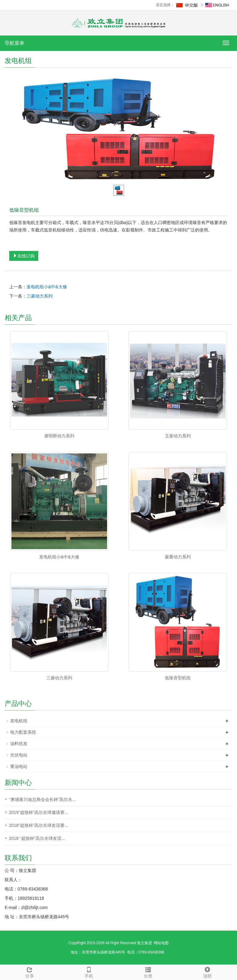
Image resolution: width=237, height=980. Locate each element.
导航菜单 (15, 43)
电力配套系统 (23, 732)
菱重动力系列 (178, 557)
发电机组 (19, 721)
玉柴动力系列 (178, 436)
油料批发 (19, 744)
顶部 (207, 972)
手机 (89, 972)
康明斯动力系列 (59, 436)
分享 (30, 972)
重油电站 (19, 766)
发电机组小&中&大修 (47, 287)
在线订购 (24, 256)
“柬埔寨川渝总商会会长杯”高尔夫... (42, 799)
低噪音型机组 (178, 678)
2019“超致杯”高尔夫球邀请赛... (39, 812)
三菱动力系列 (39, 296)
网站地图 (161, 943)
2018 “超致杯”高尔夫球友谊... (37, 838)
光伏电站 (19, 755)
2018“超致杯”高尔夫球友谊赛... (39, 825)
